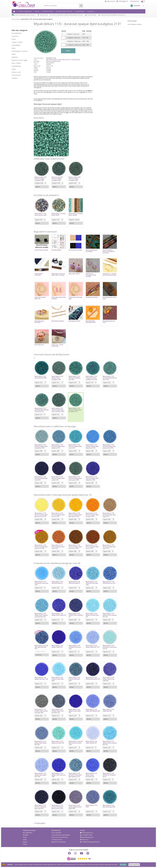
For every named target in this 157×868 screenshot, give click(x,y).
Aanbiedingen (80, 11)
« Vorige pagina (40, 823)
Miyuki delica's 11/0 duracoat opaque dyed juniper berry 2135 (109, 446)
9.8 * (124, 15)
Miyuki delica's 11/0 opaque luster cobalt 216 (59, 614)
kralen (14, 48)
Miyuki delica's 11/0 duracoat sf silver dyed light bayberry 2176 (75, 775)
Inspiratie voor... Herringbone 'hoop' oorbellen (91, 275)
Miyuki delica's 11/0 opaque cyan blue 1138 (41, 678)
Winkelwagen (132, 21)
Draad (25, 837)
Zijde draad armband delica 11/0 (40, 298)
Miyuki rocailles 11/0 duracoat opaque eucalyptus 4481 (41, 179)
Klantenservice (135, 1)
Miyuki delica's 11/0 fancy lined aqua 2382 (109, 806)
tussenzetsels (16, 75)
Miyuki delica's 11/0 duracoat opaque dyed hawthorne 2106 (41, 547)
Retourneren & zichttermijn (60, 837)
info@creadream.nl (86, 833)
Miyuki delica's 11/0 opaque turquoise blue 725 (92, 615)
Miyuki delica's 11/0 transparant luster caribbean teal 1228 (91, 378)
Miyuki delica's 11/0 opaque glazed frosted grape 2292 (75, 807)
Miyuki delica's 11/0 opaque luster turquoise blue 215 (110, 615)
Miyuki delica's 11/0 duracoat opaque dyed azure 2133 (75, 446)
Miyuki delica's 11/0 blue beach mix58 (59, 214)
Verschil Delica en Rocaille (41, 250)
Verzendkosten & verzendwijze (61, 835)
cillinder (49, 64)
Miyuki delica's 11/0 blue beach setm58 (76, 214)
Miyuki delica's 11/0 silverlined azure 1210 (109, 582)
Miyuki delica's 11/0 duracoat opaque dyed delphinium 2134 (92, 446)
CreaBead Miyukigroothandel (90, 842)
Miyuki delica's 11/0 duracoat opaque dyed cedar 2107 (58, 547)
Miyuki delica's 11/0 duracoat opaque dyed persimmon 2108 (75, 547)
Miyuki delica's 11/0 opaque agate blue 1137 (93, 646)
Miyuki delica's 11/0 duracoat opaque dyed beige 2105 (109, 515)
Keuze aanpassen (134, 865)
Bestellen (135, 6)
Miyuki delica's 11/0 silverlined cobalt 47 (74, 582)
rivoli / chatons (16, 63)
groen (52, 63)
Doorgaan (123, 865)
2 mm (48, 66)
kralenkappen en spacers (20, 51)
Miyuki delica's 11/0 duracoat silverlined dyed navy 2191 (40, 807)
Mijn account (110, 1)
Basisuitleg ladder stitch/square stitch (91, 322)
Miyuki (25, 842)
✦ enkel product (75, 60)
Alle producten (16, 19)
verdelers (15, 78)
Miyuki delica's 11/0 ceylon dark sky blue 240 (93, 710)
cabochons (15, 36)
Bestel (38, 187)
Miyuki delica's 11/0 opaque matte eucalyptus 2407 (57, 378)
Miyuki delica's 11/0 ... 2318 (92, 806)
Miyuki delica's (54, 60)
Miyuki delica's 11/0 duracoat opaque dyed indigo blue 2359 (92, 478)
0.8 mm (49, 67)
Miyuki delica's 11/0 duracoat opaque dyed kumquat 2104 (92, 515)
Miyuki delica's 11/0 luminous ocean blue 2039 (58, 679)
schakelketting (16, 66)
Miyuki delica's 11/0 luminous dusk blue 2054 (74, 679)
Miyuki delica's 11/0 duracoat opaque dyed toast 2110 (109, 547)
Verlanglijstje (123, 1)
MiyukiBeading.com (87, 837)
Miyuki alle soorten (64, 60)
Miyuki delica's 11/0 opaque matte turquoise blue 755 (110, 743)
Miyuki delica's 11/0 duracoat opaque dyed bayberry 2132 (58, 446)
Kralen (25, 840)
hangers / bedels (17, 42)
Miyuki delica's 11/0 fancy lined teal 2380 (41, 377)
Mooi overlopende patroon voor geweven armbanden (109, 251)
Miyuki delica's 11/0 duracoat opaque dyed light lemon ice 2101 (41, 515)
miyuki (14, 54)
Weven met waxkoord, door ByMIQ (92, 251)
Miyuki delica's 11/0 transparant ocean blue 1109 (41, 583)
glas (48, 60)
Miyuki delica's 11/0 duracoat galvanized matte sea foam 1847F (58, 410)
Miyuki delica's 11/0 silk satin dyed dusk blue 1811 (41, 647)
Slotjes (25, 844)
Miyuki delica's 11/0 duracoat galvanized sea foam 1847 (110, 378)
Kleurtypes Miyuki (56, 250)
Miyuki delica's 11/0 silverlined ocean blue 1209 (92, 583)
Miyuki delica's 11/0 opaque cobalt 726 (57, 646)
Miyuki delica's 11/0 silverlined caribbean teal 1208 (75, 378)
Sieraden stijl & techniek (64, 11)
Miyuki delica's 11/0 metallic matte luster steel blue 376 (58, 711)
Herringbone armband (92, 297)
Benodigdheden (28, 833)
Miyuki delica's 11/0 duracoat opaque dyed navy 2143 (41, 478)
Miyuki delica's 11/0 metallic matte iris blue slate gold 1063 (41, 711)
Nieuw (37, 11)
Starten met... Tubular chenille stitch (57, 345)
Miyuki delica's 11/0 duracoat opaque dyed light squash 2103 (75, 515)
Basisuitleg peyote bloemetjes (39, 322)
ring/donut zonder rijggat (20, 60)
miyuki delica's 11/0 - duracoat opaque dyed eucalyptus (37, 19)
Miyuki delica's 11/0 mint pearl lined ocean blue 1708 (76, 743)
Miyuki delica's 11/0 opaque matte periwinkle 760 (91, 775)
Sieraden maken (48, 11)
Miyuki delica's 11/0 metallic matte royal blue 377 (76, 615)
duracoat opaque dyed (53, 61)
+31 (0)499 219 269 (86, 835)
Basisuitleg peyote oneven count (110, 298)
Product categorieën (25, 11)
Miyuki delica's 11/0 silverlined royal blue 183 (93, 678)
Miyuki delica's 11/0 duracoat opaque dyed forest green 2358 (75, 478)
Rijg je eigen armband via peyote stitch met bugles (58, 274)
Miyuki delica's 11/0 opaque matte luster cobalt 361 (109, 679)
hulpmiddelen (16, 45)
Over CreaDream (56, 833)
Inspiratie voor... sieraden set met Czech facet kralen (110, 274)
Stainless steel (16, 72)
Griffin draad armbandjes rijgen (75, 298)
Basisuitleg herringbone (58, 321)
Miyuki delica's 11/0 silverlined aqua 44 (57, 582)
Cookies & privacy (57, 840)
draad (14, 39)
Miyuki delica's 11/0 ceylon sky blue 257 (91, 742)
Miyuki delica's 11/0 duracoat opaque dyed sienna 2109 (92, 547)
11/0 (52, 66)
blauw (48, 63)
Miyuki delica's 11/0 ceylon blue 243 (108, 710)
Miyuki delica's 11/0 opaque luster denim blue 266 (41, 743)
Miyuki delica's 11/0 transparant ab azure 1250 (75, 647)
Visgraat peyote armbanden (39, 274)
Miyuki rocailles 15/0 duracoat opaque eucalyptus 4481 (75, 179)
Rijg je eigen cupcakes (74, 274)
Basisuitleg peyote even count (109, 322)
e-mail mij (38, 655)
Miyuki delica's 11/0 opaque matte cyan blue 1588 (59, 775)
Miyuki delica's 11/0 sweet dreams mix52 (41, 214)
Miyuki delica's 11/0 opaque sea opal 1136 (58, 742)
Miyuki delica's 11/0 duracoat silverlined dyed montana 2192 (57, 807)
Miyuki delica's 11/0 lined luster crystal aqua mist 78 (110, 647)
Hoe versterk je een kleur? (75, 250)
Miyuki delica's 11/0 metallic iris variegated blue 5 (109, 775)
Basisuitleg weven (39, 345)
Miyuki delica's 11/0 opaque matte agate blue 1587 (41, 775)
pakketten (15, 57)
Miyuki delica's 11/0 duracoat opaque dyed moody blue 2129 (41, 446)
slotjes (14, 69)
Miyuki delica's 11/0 (74, 408)
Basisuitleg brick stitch (74, 321)
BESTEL (68, 51)
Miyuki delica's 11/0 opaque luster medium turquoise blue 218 (41, 615)
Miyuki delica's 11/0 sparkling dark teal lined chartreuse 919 (42, 410)
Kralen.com (84, 840)
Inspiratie (91, 11)
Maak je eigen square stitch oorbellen (59, 298)
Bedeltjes (26, 835)
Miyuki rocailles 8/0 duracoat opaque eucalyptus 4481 (57, 179)
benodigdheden (17, 33)
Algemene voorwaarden (59, 842)
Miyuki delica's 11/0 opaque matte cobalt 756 (75, 711)
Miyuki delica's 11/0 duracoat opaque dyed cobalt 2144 (58, 478)
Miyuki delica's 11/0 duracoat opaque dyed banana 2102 (58, 515)
